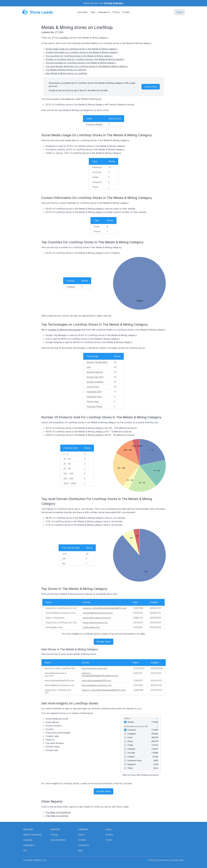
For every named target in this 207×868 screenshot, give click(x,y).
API (25, 850)
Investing (28, 840)
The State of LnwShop (57, 816)
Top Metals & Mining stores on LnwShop (66, 70)
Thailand (71, 287)
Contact (126, 12)
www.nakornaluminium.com (97, 618)
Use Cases (82, 12)
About (81, 835)
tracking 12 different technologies (64, 330)
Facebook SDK (94, 392)
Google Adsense (95, 372)
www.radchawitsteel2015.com (96, 680)
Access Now (151, 87)
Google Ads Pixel (95, 377)
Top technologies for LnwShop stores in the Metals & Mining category (81, 63)
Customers (84, 845)
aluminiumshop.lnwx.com (94, 668)
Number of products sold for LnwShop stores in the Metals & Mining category (85, 59)
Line (89, 367)
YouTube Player (95, 406)
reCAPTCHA (93, 387)
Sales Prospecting (32, 835)
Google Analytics (95, 382)
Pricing (116, 12)
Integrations (104, 12)
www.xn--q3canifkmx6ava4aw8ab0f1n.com (105, 608)
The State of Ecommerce (58, 812)
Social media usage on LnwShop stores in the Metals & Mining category (81, 49)
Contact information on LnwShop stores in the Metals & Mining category (82, 52)
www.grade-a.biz (91, 627)
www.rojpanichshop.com (95, 622)
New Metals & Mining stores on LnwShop (66, 73)
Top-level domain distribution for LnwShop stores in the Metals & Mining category (87, 66)
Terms (109, 840)
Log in (180, 12)
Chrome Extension (114, 3)
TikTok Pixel (93, 402)
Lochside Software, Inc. (35, 860)
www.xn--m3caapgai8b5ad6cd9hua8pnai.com (100, 674)
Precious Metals (94, 124)
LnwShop (64, 38)
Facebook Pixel (94, 397)
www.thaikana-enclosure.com (98, 613)
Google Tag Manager (97, 362)
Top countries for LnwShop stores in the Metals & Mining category (79, 56)
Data (93, 12)
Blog (80, 850)
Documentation (58, 840)
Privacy (109, 835)
